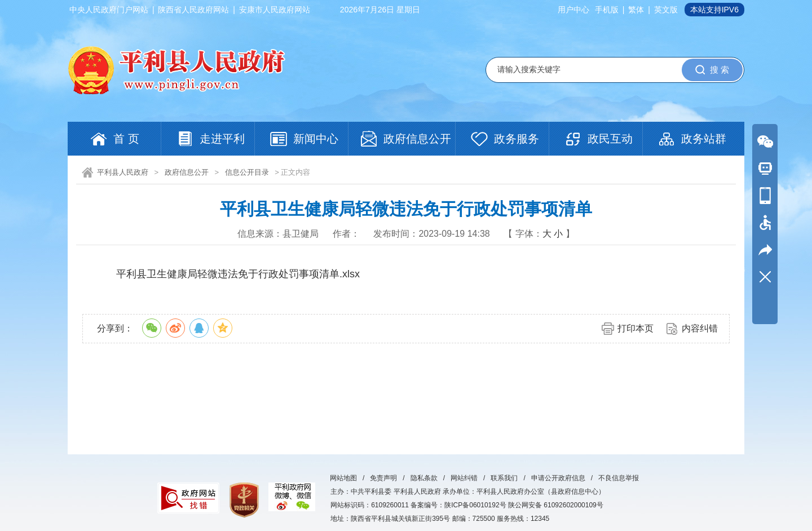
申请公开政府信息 (558, 478)
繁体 (636, 10)
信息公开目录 (247, 172)
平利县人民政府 (123, 172)
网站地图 (343, 478)
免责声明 (383, 478)
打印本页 (636, 328)
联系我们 (504, 478)
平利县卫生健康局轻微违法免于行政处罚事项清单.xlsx (238, 274)
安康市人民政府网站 (275, 10)
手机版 (607, 10)
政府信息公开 (187, 172)
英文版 (666, 10)
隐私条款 (424, 478)
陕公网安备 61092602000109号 (556, 505)
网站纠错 (464, 478)
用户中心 (573, 10)
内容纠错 (700, 328)
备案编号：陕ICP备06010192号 (458, 505)
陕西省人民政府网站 (193, 10)
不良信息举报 (619, 478)
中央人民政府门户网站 (109, 10)
